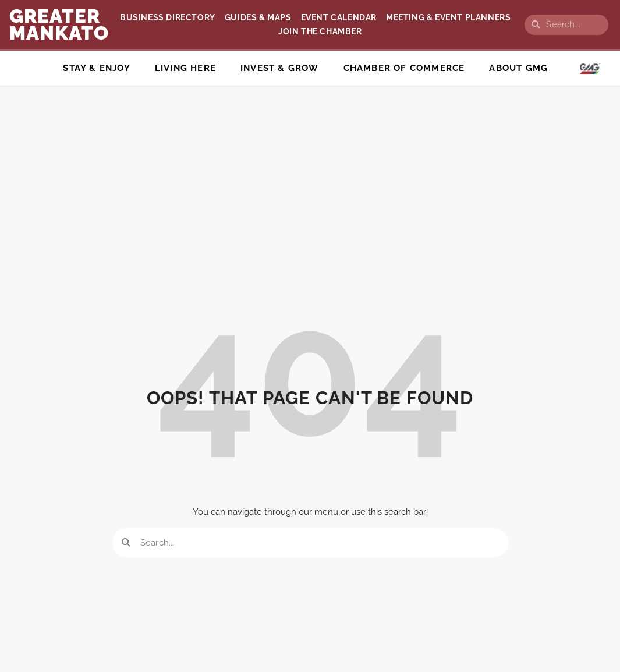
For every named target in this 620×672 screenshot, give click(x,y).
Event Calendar (339, 17)
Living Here (185, 68)
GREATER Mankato (59, 25)
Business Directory (168, 17)
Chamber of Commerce (404, 68)
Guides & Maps (258, 17)
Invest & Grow (280, 68)
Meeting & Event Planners (448, 17)
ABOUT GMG (518, 68)
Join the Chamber (320, 31)
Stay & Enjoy (96, 68)
